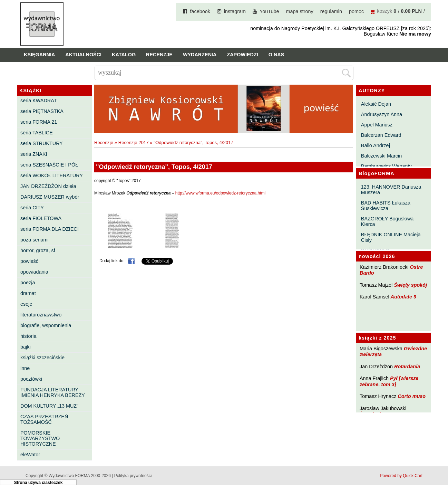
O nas (276, 55)
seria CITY (32, 208)
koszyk (384, 11)
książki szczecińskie (42, 358)
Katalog (124, 55)
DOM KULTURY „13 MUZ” (49, 406)
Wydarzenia (200, 55)
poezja (28, 283)
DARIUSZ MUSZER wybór (50, 197)
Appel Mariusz (377, 125)
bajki (26, 347)
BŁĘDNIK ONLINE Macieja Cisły (391, 237)
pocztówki (31, 379)
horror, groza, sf (38, 250)
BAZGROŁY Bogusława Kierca (387, 221)
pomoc (356, 11)
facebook (200, 11)
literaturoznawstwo (41, 315)
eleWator (30, 455)
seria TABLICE (37, 133)
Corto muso (412, 396)
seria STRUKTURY (42, 143)
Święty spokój (410, 285)
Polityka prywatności (133, 476)
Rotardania (407, 367)
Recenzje (159, 55)
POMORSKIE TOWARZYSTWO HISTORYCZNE (40, 438)
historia (28, 336)
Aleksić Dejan (376, 104)
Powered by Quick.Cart (401, 476)
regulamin (331, 11)
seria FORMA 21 (39, 122)
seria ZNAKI (34, 154)
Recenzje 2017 (134, 142)
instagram (235, 11)
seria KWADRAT (39, 101)
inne (25, 368)
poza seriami (35, 240)
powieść (29, 261)
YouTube (269, 11)
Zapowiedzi (242, 55)
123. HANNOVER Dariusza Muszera (391, 190)
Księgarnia (39, 55)
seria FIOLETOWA (41, 218)
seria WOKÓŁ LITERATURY (52, 175)
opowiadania (34, 272)
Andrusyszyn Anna (382, 114)
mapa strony (300, 11)
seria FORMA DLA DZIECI (50, 229)
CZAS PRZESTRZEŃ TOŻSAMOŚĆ (44, 419)
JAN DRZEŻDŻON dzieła (48, 186)
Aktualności (83, 55)
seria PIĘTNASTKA (42, 111)
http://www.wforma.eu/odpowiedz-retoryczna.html (220, 193)
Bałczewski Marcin (381, 156)
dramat (28, 293)
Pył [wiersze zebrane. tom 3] (389, 381)
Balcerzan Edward (381, 135)
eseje (26, 304)
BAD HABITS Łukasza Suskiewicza (386, 206)
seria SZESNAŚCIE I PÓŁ (49, 165)
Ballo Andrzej (376, 145)
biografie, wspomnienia (46, 325)
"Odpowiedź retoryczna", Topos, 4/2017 (193, 142)
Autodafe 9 (403, 297)
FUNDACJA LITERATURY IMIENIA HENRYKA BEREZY (53, 392)
